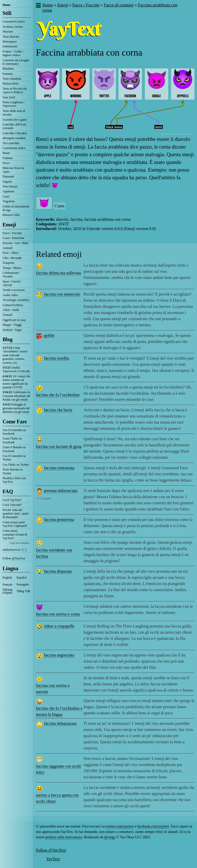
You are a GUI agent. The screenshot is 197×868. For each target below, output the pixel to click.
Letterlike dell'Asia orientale (14, 126)
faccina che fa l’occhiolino (58, 395)
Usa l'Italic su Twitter (16, 465)
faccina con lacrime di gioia (59, 447)
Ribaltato (8, 69)
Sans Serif (9, 97)
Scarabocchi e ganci (15, 120)
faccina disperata (58, 571)
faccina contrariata (59, 468)
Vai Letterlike (11, 143)
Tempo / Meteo (12, 268)
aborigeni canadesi (14, 138)
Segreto (7, 182)
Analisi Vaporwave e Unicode (16, 369)
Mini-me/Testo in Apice (13, 170)
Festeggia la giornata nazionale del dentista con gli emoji (16, 408)
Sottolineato (10, 46)
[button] (38, 6)
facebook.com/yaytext (153, 826)
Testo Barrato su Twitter (13, 471)
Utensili (7, 315)
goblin (49, 335)
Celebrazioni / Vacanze (11, 275)
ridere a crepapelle (59, 626)
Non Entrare (10, 186)
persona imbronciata (61, 491)
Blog (8, 339)
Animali (8, 248)
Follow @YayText (14, 558)
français (7, 584)
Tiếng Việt (24, 591)
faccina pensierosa (59, 520)
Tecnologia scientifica (16, 300)
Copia (60, 206)
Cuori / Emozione (13, 238)
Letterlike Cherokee (15, 133)
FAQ (8, 491)
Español (22, 578)
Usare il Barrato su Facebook (14, 449)
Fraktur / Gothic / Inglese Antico (13, 53)
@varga (110, 837)
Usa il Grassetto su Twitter (14, 458)
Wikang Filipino (7, 591)
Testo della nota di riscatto (14, 113)
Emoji (9, 225)
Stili (7, 13)
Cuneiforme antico (14, 148)
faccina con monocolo (62, 294)
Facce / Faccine (12, 233)
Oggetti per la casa (14, 320)
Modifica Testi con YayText (14, 480)
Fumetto (8, 74)
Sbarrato (8, 32)
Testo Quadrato (12, 79)
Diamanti (8, 176)
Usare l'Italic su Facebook (12, 440)
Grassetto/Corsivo (14, 22)
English (7, 578)
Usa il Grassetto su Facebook (14, 432)
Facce (6, 163)
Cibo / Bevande (12, 258)
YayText (53, 859)
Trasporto (8, 263)
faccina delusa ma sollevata (58, 273)
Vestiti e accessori (14, 290)
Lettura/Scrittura (13, 305)
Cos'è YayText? (12, 500)
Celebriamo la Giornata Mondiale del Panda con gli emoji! (17, 396)
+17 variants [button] (44, 498)
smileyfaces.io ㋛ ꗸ (15, 550)
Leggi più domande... (20, 543)
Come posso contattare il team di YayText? (15, 534)
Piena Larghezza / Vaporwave (14, 104)
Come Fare (15, 422)
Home (7, 5)
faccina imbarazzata (60, 723)
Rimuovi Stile (11, 215)
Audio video (10, 295)
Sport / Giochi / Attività (12, 283)
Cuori (6, 196)
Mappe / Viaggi (12, 325)
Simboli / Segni (12, 330)
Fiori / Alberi (11, 253)
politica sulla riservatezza (64, 837)
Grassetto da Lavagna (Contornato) (16, 62)
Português (23, 584)
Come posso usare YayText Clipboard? (15, 524)
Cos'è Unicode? (12, 505)
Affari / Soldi (11, 310)
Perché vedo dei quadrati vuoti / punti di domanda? (16, 514)
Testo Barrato (11, 37)
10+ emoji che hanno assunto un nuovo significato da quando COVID (16, 382)
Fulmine (8, 158)
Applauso (8, 191)
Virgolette (9, 201)
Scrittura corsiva (13, 27)
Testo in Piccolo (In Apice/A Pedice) (15, 90)
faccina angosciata (59, 655)
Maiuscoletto (11, 83)
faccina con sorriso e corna (58, 614)
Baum (6, 153)
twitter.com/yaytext (120, 826)
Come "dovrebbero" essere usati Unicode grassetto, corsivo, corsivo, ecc (15, 355)
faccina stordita (56, 358)
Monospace (10, 41)
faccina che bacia (58, 410)
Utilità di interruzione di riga (16, 208)
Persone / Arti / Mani (16, 243)
